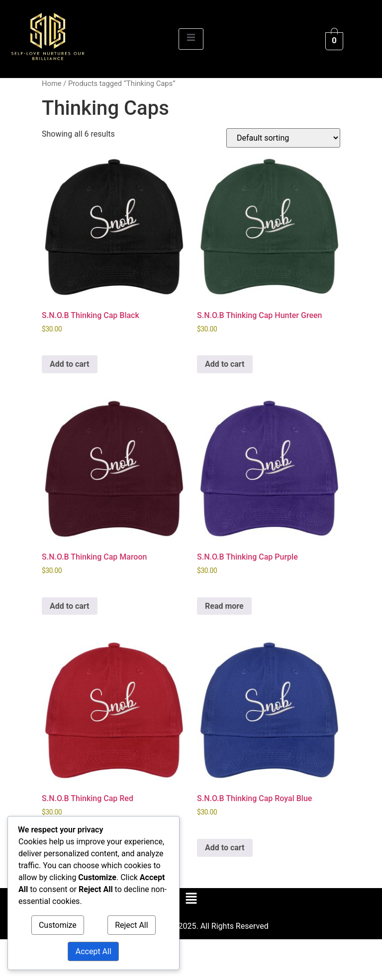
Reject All (131, 925)
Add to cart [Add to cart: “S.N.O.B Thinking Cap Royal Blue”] (225, 848)
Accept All (94, 951)
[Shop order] (283, 138)
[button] (191, 899)
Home (52, 83)
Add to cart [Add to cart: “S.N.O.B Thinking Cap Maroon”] (70, 606)
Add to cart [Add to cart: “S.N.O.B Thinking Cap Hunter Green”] (225, 364)
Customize (58, 925)
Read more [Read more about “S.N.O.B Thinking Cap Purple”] (224, 606)
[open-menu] (191, 39)
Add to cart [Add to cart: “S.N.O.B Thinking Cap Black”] (70, 364)
